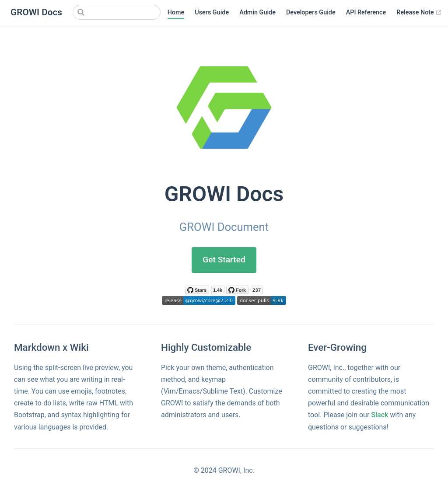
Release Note (420, 13)
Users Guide (213, 12)
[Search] (117, 12)
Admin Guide (258, 12)
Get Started (224, 260)
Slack (380, 415)
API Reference (367, 12)
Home (177, 12)
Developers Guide (311, 12)
